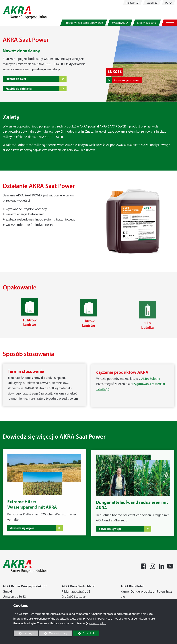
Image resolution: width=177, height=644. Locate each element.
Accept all (84, 633)
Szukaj (152, 3)
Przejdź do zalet (16, 79)
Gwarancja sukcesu (127, 80)
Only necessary (53, 633)
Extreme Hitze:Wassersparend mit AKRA (32, 508)
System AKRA (120, 23)
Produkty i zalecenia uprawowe (84, 23)
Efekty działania (147, 23)
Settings (24, 634)
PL (168, 3)
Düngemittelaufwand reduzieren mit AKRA (132, 512)
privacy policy (98, 623)
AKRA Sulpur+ (151, 387)
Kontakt (133, 3)
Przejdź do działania (19, 88)
